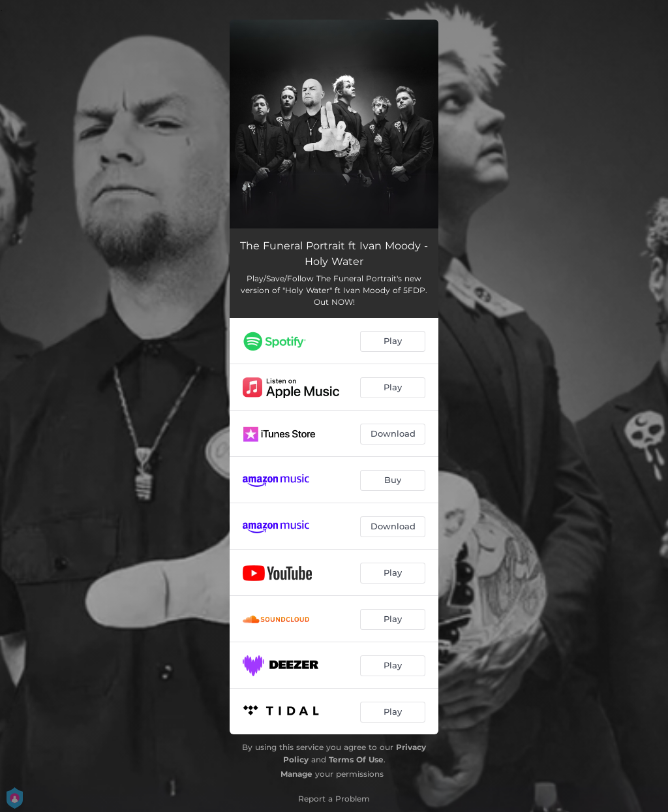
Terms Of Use (356, 759)
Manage (296, 774)
